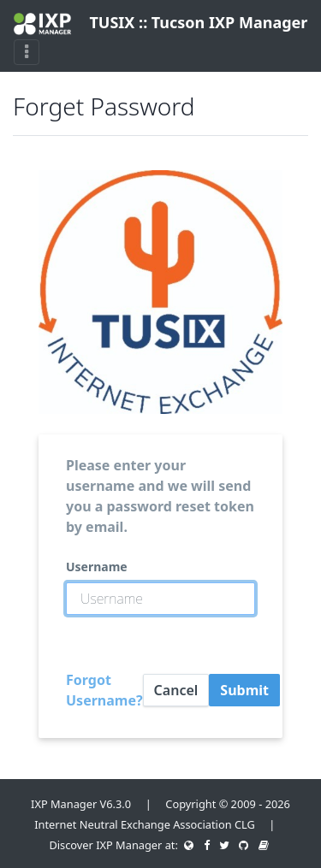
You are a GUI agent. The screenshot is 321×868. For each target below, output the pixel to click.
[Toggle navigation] (27, 52)
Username (97, 567)
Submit (244, 690)
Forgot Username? (104, 690)
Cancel (176, 690)
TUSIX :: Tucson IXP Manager (154, 24)
